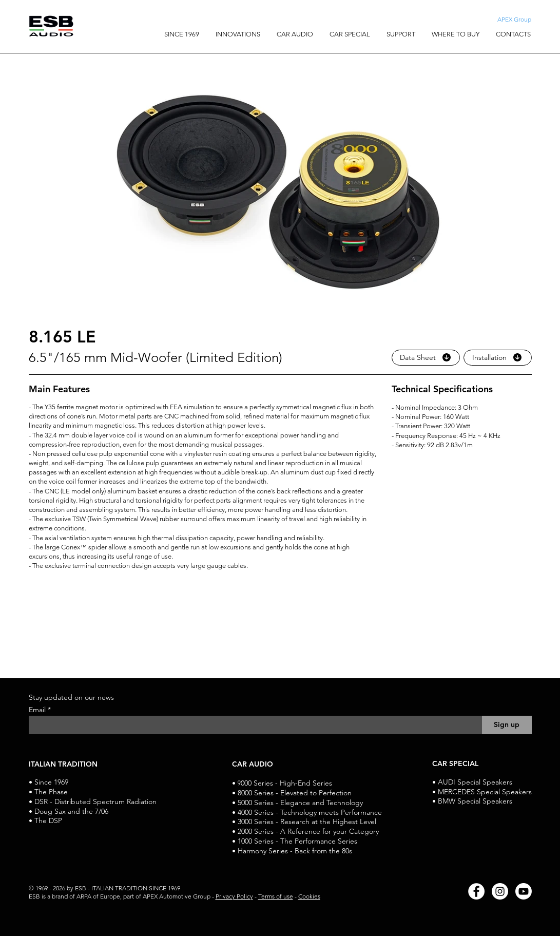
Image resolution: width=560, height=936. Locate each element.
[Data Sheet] (426, 358)
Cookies (309, 896)
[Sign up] (507, 725)
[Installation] (498, 358)
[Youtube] (524, 891)
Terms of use (276, 896)
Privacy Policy (234, 896)
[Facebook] (476, 891)
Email (38, 710)
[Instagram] (500, 891)
